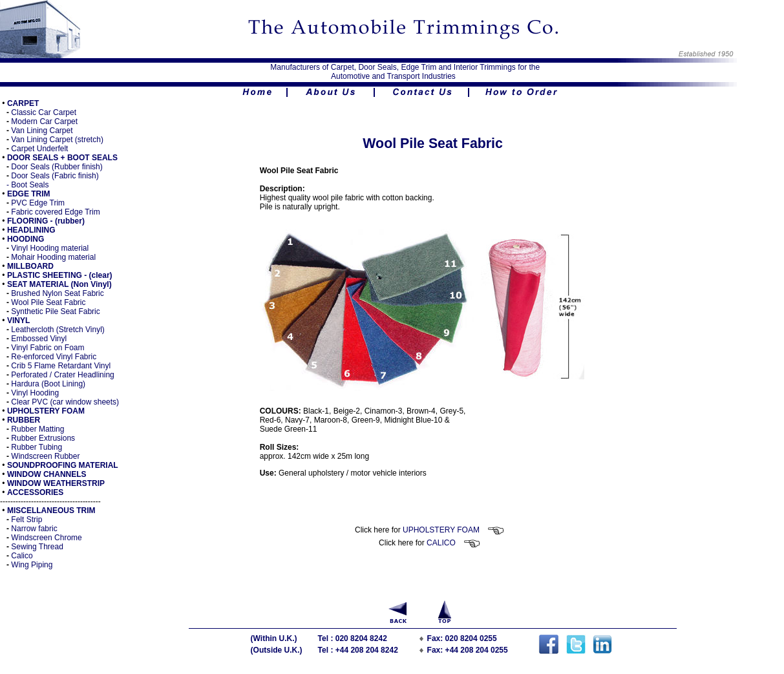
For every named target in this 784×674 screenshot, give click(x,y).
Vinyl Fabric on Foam (48, 348)
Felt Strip (26, 520)
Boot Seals (30, 185)
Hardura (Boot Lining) (48, 384)
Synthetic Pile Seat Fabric (55, 311)
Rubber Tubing (37, 447)
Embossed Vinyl (39, 339)
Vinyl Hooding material (50, 248)
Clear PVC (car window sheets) (65, 402)
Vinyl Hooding (35, 393)
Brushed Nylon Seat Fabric (57, 293)
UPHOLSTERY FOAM (453, 530)
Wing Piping (32, 565)
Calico (22, 556)
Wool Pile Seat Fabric (48, 302)
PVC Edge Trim (38, 203)
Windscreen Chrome (46, 538)
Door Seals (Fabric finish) (55, 176)
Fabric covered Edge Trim (55, 212)
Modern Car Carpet (44, 121)
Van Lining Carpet (42, 131)
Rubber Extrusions (43, 438)
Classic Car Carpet (44, 112)
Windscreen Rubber (45, 456)
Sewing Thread (37, 547)
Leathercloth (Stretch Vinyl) (57, 330)
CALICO (453, 543)
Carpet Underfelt (39, 149)
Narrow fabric (34, 529)
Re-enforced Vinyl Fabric (54, 357)
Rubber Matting (37, 429)
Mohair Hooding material (53, 257)
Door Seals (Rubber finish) (57, 167)
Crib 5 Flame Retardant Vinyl (61, 366)
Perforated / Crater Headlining (62, 375)
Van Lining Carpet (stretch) (57, 140)
